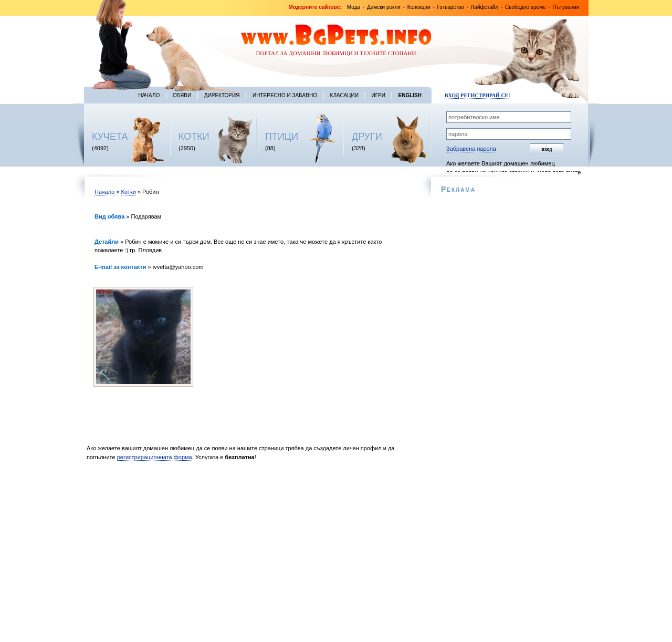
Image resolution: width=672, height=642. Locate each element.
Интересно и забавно (285, 95)
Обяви (182, 95)
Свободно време (526, 7)
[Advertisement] (251, 554)
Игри (378, 95)
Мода (354, 7)
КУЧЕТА (110, 137)
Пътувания (566, 7)
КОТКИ (194, 137)
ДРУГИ (367, 137)
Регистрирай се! (485, 95)
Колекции (419, 7)
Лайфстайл (485, 7)
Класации (344, 95)
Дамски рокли (384, 7)
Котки (129, 192)
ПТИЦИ (282, 137)
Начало (149, 95)
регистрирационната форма (155, 457)
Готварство (451, 7)
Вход (452, 95)
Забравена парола (471, 149)
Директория (222, 95)
